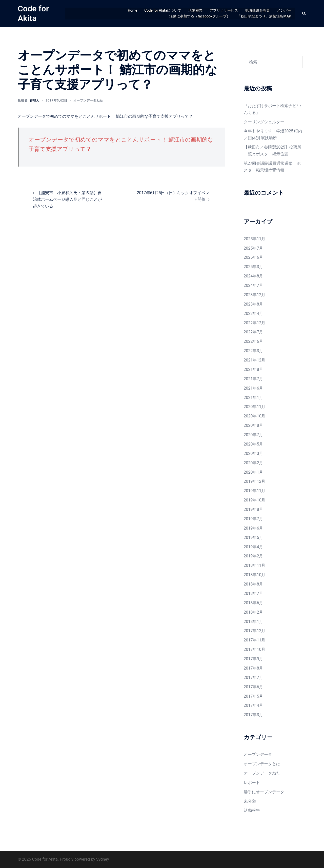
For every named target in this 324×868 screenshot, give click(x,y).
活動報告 (195, 10)
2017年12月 (255, 631)
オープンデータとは (262, 764)
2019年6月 (254, 528)
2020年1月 (254, 472)
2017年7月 (254, 678)
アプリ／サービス (224, 10)
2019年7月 (254, 519)
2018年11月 (255, 565)
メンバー (284, 10)
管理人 (35, 100)
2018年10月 (255, 575)
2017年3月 (254, 715)
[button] (304, 13)
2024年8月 (254, 276)
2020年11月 (255, 407)
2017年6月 (254, 687)
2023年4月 (254, 314)
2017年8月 (254, 668)
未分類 (250, 801)
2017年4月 (254, 705)
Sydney (103, 859)
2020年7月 (254, 435)
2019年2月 (254, 556)
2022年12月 (255, 323)
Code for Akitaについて (163, 10)
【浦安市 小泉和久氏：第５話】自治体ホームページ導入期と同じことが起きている (67, 200)
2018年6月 (254, 603)
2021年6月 (254, 388)
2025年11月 (255, 239)
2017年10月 (255, 649)
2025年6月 (254, 257)
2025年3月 (254, 267)
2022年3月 (254, 351)
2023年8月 (254, 304)
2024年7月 (254, 285)
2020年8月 (254, 425)
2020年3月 (254, 453)
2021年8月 (254, 369)
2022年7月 (254, 332)
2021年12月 (255, 360)
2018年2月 (254, 612)
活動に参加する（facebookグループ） (200, 16)
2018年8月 (254, 584)
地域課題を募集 (257, 10)
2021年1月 (254, 398)
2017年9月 (254, 659)
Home (133, 10)
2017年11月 (255, 640)
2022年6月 (254, 341)
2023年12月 (255, 295)
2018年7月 (254, 593)
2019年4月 (254, 547)
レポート (252, 783)
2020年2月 (254, 463)
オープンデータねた (88, 100)
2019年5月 (254, 538)
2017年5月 (254, 696)
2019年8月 (254, 509)
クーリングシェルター (264, 122)
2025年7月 (254, 248)
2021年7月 (254, 379)
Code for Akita (33, 13)
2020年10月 (255, 416)
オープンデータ (258, 754)
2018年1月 (254, 622)
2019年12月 (255, 481)
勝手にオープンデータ (264, 792)
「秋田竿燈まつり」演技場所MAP (264, 16)
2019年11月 (255, 491)
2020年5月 (254, 444)
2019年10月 (255, 500)
